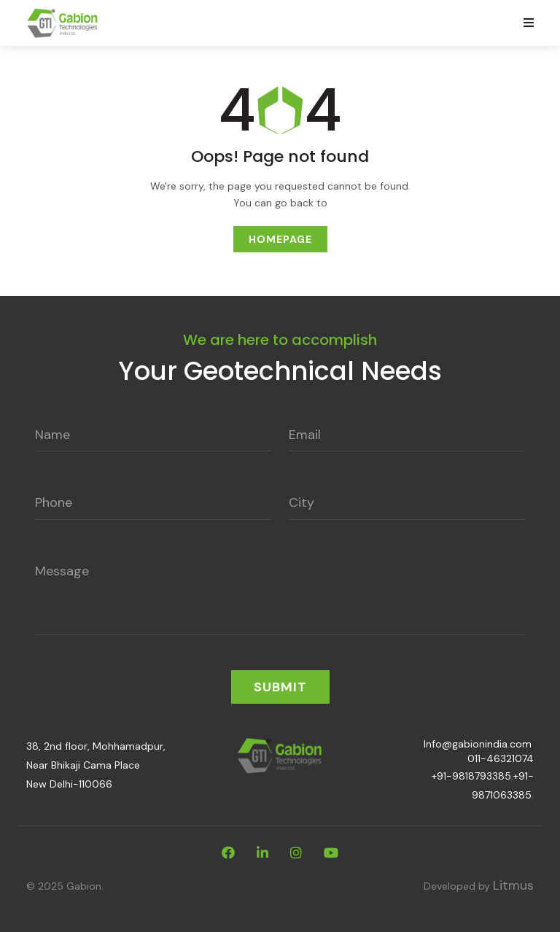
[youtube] (331, 853)
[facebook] (228, 853)
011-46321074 (501, 758)
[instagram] (296, 853)
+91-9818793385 (471, 776)
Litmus (513, 885)
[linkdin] (262, 853)
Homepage (280, 239)
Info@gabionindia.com (478, 744)
